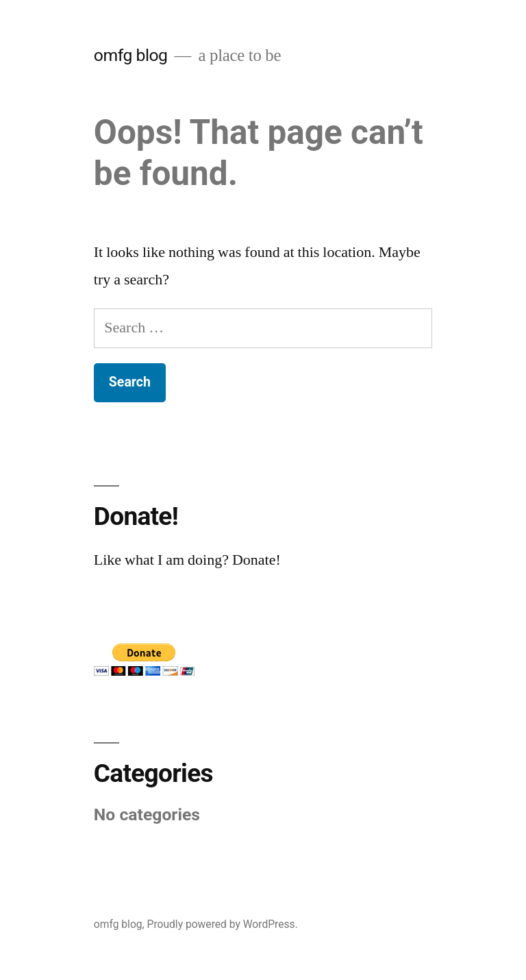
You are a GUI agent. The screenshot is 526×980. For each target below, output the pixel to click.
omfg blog (131, 55)
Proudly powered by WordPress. (223, 924)
